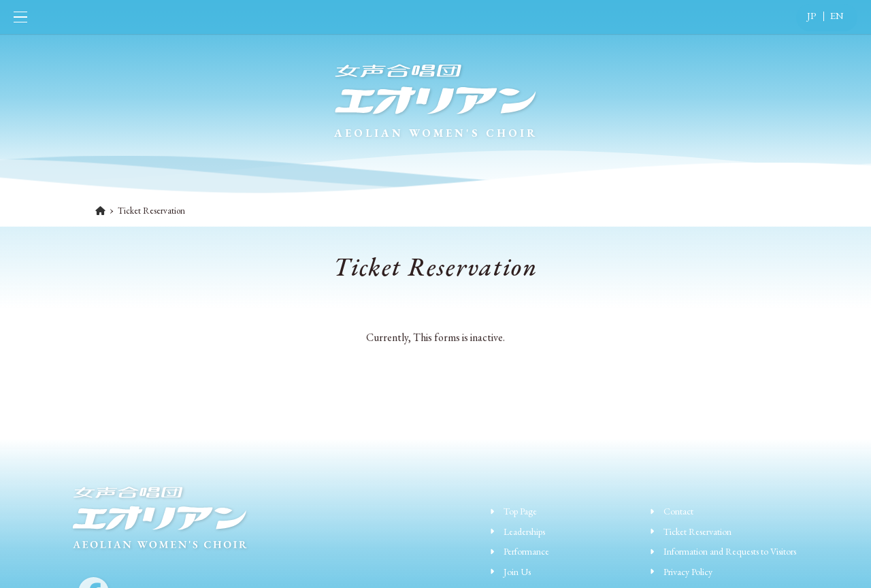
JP (812, 15)
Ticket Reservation (697, 532)
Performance (526, 551)
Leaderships (524, 532)
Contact (678, 511)
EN (837, 15)
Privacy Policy (688, 572)
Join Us (517, 572)
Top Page (520, 511)
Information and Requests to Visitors (730, 551)
